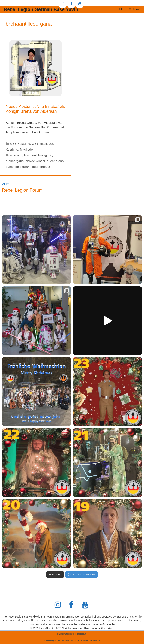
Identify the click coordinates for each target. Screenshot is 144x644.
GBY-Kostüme (20, 144)
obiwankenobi (35, 161)
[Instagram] (63, 4)
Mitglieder (27, 150)
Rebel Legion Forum (22, 190)
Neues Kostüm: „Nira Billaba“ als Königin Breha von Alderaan (35, 109)
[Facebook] (71, 4)
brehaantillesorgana (38, 155)
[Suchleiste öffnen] (121, 9)
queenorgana (41, 167)
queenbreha (55, 161)
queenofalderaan (18, 167)
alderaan (16, 155)
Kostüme (12, 150)
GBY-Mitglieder (42, 144)
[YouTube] (80, 4)
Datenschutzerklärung (66, 634)
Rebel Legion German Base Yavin (41, 9)
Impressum (82, 634)
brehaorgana (15, 161)
